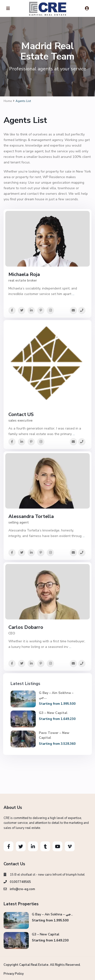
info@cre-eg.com (22, 889)
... (73, 294)
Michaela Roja (24, 274)
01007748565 (20, 882)
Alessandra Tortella (31, 516)
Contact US (21, 414)
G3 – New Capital (53, 713)
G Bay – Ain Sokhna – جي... (52, 914)
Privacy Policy (14, 974)
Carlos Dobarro (26, 627)
